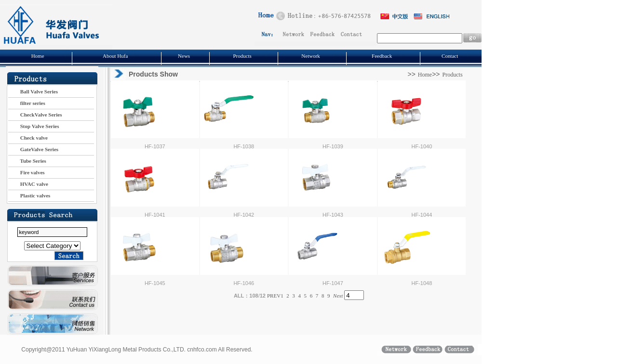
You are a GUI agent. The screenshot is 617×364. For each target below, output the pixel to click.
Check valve (28, 138)
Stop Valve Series (34, 126)
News (184, 56)
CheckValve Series (35, 115)
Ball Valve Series (33, 91)
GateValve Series (33, 149)
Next (338, 296)
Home (38, 56)
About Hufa (115, 56)
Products (242, 56)
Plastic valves (29, 195)
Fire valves (27, 172)
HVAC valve (28, 184)
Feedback (382, 56)
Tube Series (27, 161)
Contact (450, 56)
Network (311, 56)
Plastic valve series (52, 246)
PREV (274, 296)
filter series (27, 103)
